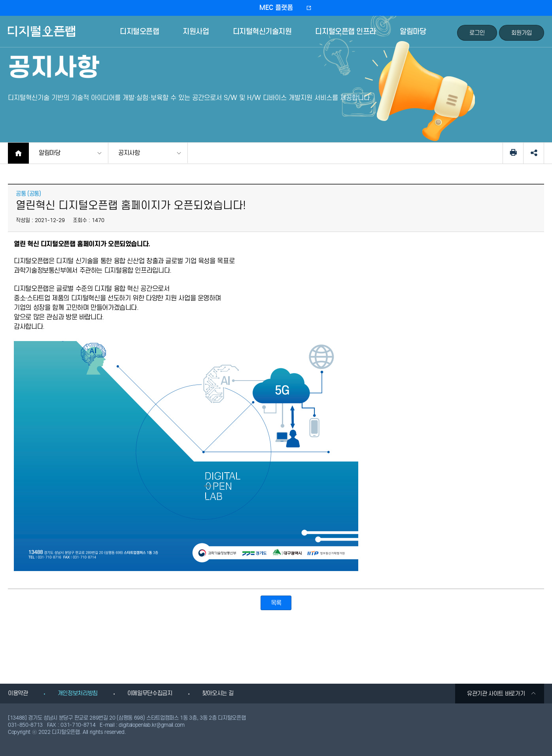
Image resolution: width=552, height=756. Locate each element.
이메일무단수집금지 (150, 693)
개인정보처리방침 (78, 693)
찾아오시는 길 (218, 693)
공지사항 (129, 153)
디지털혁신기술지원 (262, 31)
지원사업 (196, 31)
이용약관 (18, 693)
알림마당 (413, 31)
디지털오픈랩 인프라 (346, 31)
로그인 (477, 33)
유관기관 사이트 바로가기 (502, 694)
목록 (276, 603)
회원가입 (522, 33)
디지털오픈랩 (43, 37)
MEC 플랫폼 (276, 8)
